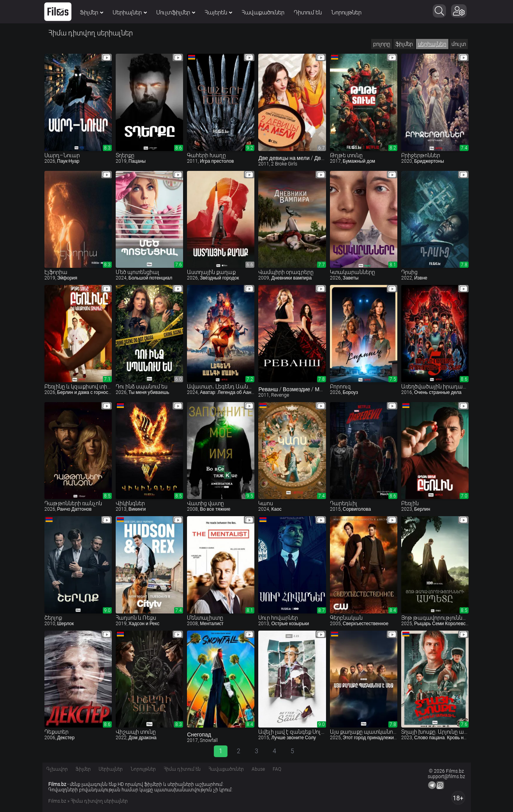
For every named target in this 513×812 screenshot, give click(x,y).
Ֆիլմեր (92, 12)
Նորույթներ (347, 12)
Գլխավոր (57, 769)
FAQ (277, 769)
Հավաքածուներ (263, 12)
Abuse (258, 769)
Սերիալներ (130, 12)
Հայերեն (219, 12)
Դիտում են (308, 12)
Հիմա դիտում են (182, 769)
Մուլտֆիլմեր (176, 12)
